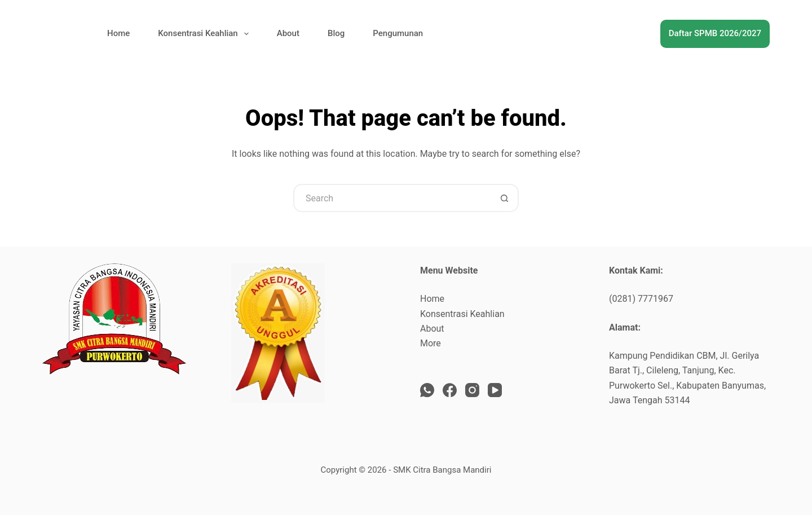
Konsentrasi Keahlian (205, 34)
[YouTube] (495, 390)
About (288, 33)
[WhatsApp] (427, 390)
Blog (336, 33)
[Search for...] (392, 198)
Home (118, 33)
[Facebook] (450, 390)
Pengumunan (398, 33)
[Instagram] (472, 390)
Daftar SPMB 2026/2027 (715, 33)
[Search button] (505, 198)
